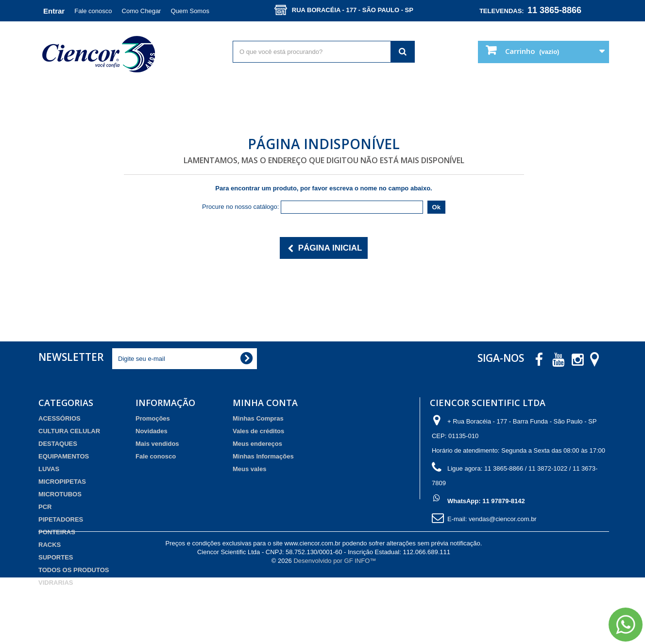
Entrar (54, 11)
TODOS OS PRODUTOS (74, 570)
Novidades (152, 431)
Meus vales (249, 469)
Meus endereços (257, 444)
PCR (45, 507)
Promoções (153, 418)
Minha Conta (265, 403)
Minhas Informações (263, 456)
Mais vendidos (157, 444)
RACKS (50, 545)
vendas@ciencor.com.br (503, 519)
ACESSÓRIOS (59, 418)
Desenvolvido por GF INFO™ (335, 627)
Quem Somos (190, 11)
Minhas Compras (258, 418)
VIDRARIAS (56, 583)
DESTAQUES (58, 444)
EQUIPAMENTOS (64, 456)
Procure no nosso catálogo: (240, 207)
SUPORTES (56, 557)
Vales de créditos (258, 431)
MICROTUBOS (60, 494)
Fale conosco (93, 11)
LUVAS (49, 469)
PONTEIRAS (57, 532)
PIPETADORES (61, 519)
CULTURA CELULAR (69, 431)
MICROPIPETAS (62, 482)
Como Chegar (142, 11)
